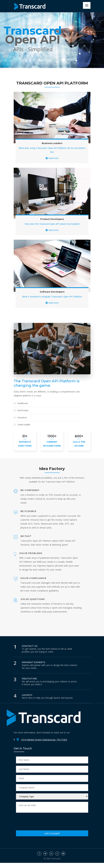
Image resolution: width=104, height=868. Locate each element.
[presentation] (39, 822)
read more (52, 158)
